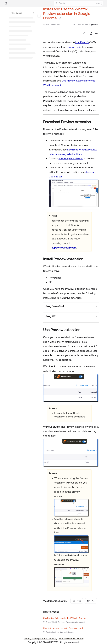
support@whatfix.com (71, 158)
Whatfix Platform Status (71, 639)
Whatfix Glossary (48, 639)
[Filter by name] (23, 13)
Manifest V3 (82, 42)
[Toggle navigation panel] (39, 15)
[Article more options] (96, 33)
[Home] (6, 3)
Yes (77, 601)
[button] (78, 3)
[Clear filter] (33, 13)
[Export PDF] (91, 33)
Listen (94, 25)
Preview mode (73, 47)
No (91, 601)
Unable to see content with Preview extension (64, 628)
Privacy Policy (31, 639)
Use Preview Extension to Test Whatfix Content (65, 618)
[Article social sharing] (84, 33)
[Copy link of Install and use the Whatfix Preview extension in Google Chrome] (60, 18)
